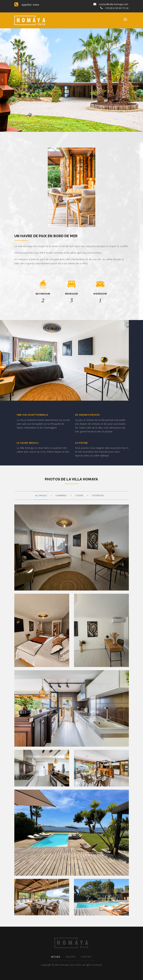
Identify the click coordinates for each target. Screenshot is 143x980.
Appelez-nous (27, 4)
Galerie (71, 957)
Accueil (56, 957)
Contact (86, 957)
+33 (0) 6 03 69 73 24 (114, 8)
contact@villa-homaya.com (111, 4)
